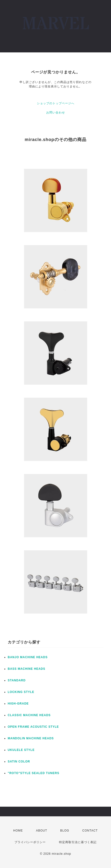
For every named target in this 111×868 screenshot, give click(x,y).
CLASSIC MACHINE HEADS (29, 715)
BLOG (65, 831)
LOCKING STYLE (21, 692)
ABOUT (41, 831)
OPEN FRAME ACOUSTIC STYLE (33, 727)
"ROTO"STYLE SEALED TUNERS (33, 773)
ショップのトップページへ (56, 103)
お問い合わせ (56, 113)
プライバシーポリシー (30, 842)
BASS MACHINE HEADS (26, 669)
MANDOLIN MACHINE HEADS (31, 738)
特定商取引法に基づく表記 (78, 842)
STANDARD (17, 680)
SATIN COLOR (19, 762)
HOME (18, 831)
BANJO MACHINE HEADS (28, 657)
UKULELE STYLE (21, 750)
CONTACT (90, 831)
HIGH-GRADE (18, 704)
